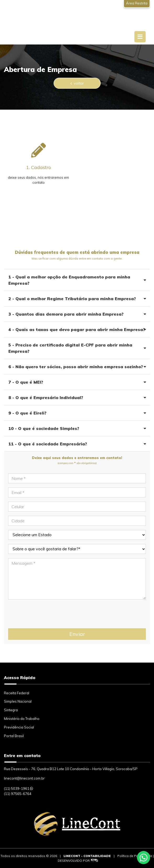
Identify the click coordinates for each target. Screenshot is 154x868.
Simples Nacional (18, 701)
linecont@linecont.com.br (24, 778)
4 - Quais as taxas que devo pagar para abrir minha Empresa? (77, 329)
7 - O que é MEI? (77, 382)
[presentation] (48, 614)
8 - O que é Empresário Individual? (77, 397)
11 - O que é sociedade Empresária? (77, 444)
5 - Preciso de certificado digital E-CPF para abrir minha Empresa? (77, 348)
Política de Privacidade (135, 856)
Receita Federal (17, 693)
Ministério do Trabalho (22, 719)
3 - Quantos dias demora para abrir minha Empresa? (77, 314)
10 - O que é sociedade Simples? (77, 428)
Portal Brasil (14, 736)
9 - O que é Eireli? (77, 413)
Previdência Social (19, 727)
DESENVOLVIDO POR (74, 861)
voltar (77, 83)
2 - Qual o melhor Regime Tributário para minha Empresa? (77, 299)
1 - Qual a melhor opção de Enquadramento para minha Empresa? (77, 280)
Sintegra (11, 710)
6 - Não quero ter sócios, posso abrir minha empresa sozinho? (77, 367)
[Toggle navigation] (140, 37)
